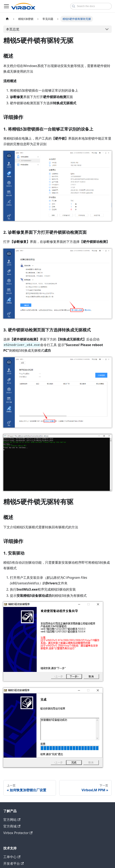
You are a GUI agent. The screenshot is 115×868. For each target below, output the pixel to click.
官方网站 (12, 820)
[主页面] (7, 19)
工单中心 (12, 857)
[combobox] (91, 6)
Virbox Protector (18, 833)
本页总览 (13, 29)
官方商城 (12, 826)
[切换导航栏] (6, 6)
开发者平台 (13, 863)
